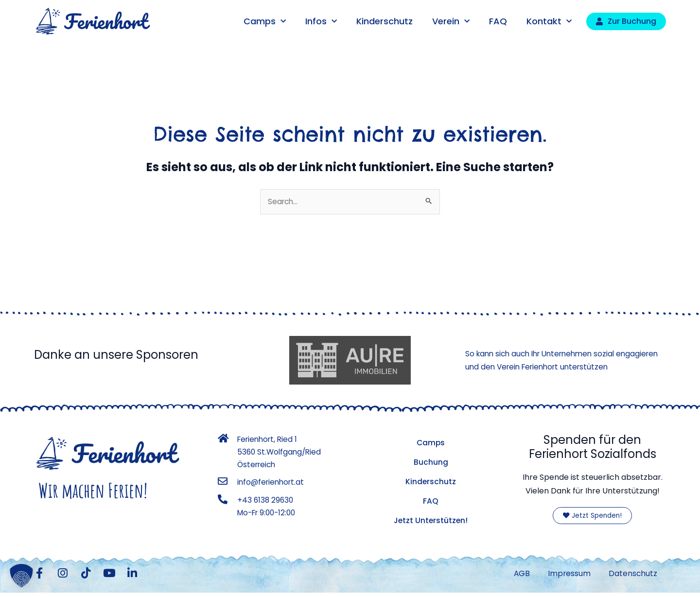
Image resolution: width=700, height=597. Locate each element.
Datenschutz (632, 576)
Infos (321, 22)
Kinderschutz (385, 21)
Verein (451, 22)
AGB (517, 576)
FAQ (498, 21)
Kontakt (549, 22)
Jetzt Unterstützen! (431, 521)
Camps (265, 22)
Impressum (566, 576)
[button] (21, 576)
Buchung (431, 463)
